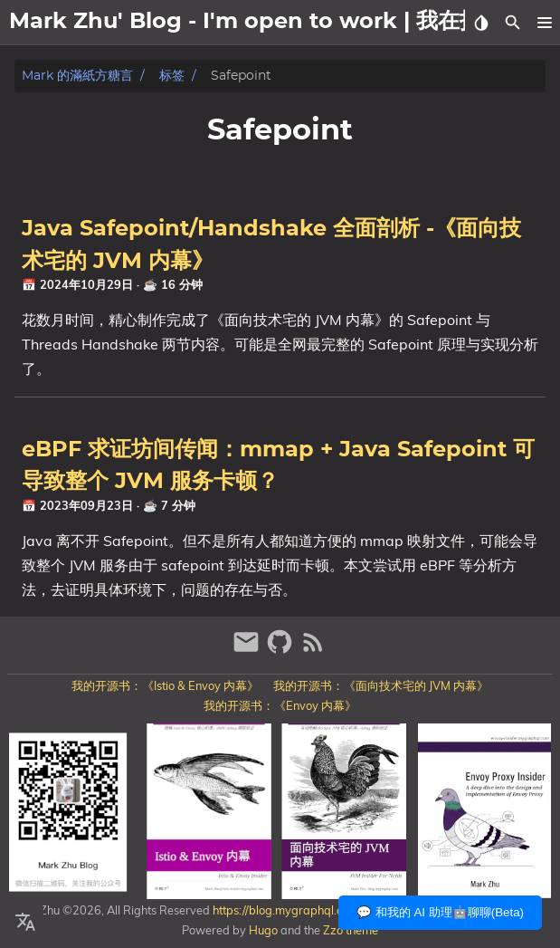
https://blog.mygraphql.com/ (286, 910)
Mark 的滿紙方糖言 (77, 76)
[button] (544, 23)
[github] (282, 650)
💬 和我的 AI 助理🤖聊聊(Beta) (440, 912)
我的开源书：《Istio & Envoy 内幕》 (165, 685)
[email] (248, 650)
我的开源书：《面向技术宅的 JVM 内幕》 (381, 685)
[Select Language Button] (25, 923)
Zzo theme (351, 930)
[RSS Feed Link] (313, 650)
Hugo (263, 930)
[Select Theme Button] (481, 23)
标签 (172, 76)
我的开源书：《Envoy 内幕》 (280, 705)
